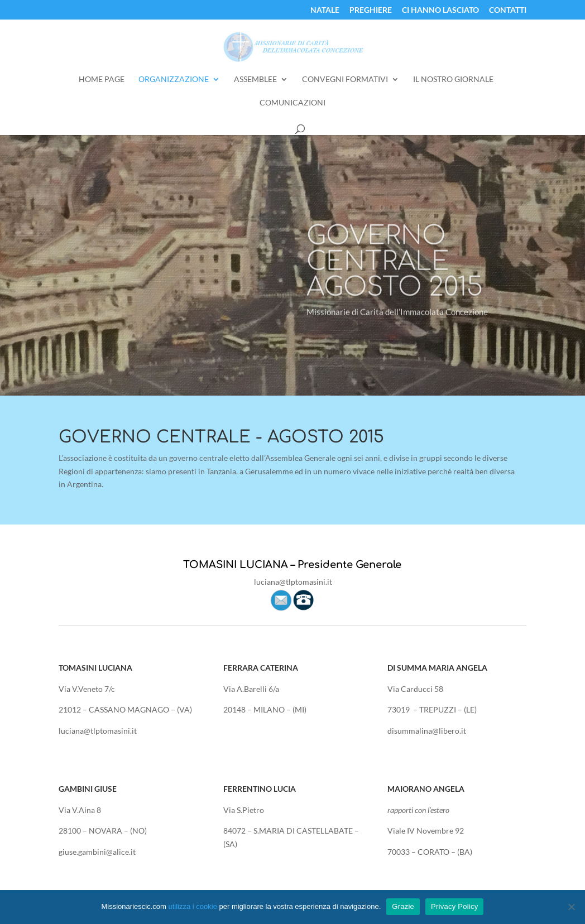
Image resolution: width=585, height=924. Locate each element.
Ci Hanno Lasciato (440, 10)
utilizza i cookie (192, 906)
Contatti (508, 10)
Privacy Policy (454, 906)
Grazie (403, 906)
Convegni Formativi (345, 80)
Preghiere (371, 10)
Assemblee (255, 80)
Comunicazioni (292, 103)
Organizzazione (174, 80)
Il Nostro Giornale (453, 80)
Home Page (102, 80)
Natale (325, 10)
